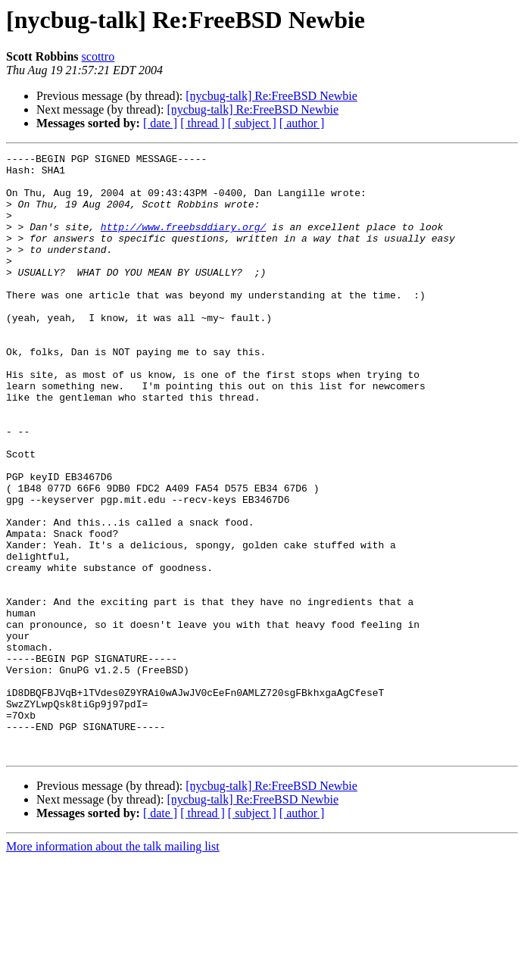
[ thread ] (203, 123)
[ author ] (302, 123)
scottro (98, 56)
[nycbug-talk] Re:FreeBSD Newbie (271, 96)
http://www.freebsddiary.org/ (183, 242)
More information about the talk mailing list (113, 967)
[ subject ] (252, 123)
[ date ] (160, 123)
